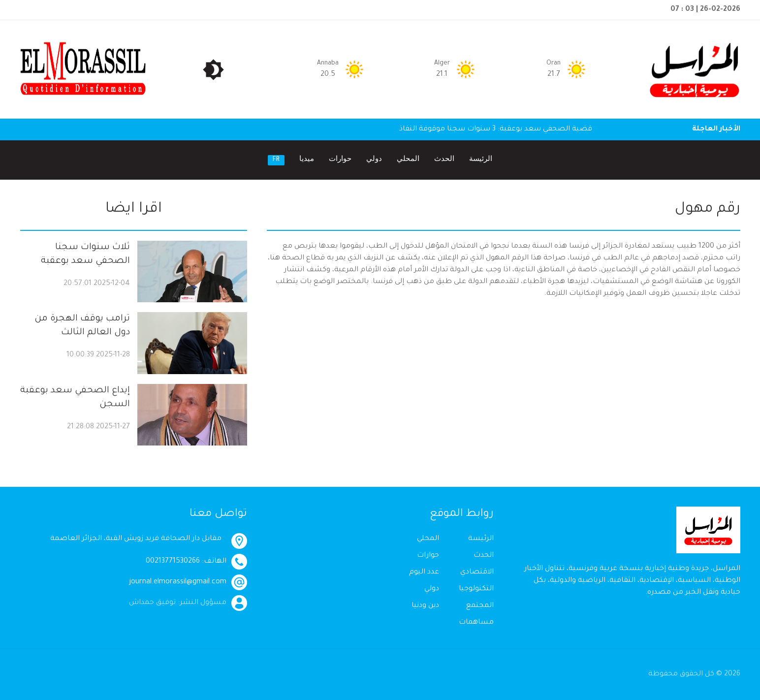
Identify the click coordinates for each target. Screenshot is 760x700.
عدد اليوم (424, 573)
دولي (374, 160)
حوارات (340, 160)
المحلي (408, 160)
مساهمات (476, 623)
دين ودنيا (425, 606)
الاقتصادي (477, 573)
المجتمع (480, 606)
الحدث (444, 160)
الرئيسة (481, 160)
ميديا (307, 160)
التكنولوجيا (476, 589)
